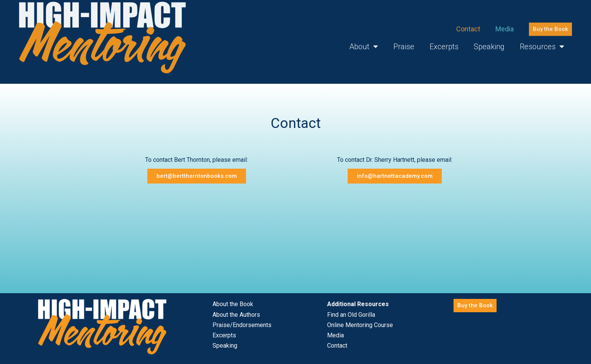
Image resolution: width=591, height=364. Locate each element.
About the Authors (236, 315)
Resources (542, 42)
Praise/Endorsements (242, 325)
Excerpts (444, 42)
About (364, 42)
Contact (468, 24)
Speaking (489, 42)
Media (505, 24)
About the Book (233, 304)
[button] (550, 24)
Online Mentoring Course (360, 325)
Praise (404, 42)
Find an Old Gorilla (351, 315)
